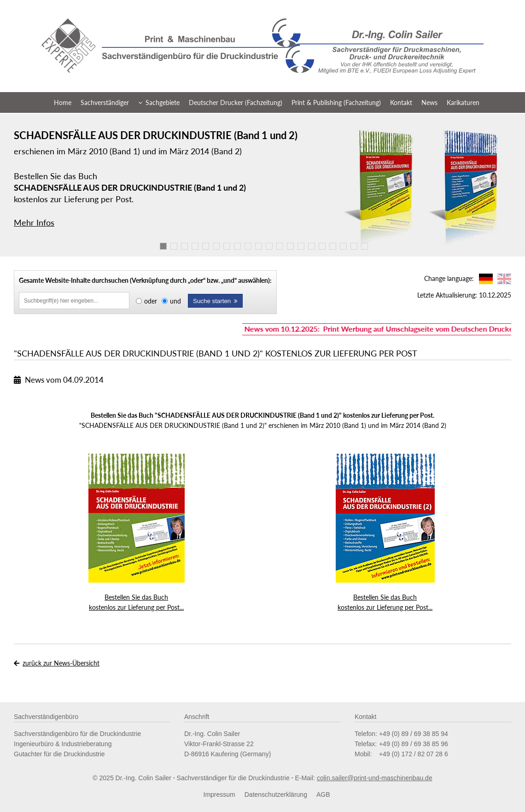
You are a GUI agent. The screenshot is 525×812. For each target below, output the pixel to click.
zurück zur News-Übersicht (61, 663)
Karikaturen (463, 102)
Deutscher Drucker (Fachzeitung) (236, 102)
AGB (323, 794)
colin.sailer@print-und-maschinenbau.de (375, 778)
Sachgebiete (159, 102)
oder (151, 301)
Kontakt (401, 102)
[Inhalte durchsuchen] (74, 301)
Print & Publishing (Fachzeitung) (336, 102)
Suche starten (215, 301)
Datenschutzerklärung (276, 794)
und (175, 301)
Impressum (219, 794)
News (429, 102)
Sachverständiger (105, 102)
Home (63, 102)
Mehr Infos (34, 222)
